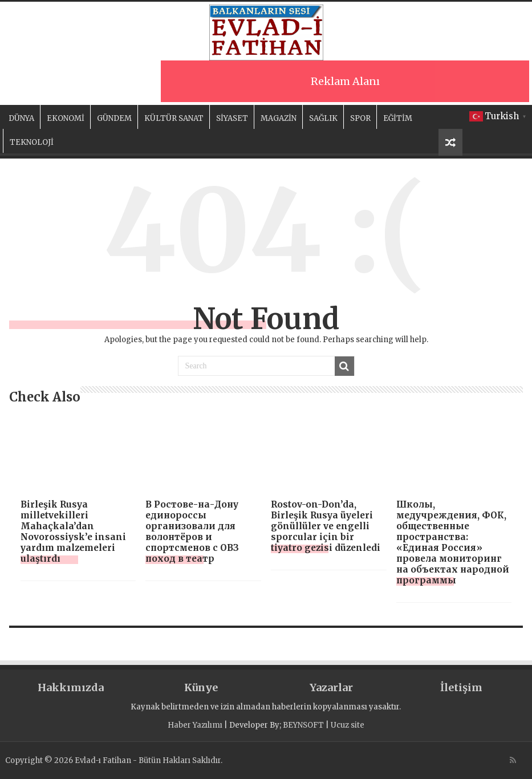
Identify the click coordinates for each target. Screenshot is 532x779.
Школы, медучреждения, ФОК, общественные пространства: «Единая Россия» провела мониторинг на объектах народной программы (453, 542)
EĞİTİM (398, 118)
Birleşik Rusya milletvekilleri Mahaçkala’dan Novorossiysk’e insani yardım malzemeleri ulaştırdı (73, 531)
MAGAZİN (279, 118)
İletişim (461, 687)
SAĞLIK (323, 118)
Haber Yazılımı (195, 725)
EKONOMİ (66, 118)
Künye (201, 687)
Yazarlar (331, 687)
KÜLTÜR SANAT (174, 118)
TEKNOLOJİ (32, 142)
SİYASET (232, 118)
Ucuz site (348, 725)
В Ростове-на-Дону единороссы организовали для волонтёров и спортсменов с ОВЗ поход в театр (192, 531)
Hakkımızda (71, 687)
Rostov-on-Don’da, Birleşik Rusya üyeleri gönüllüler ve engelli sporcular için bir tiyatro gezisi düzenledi (326, 526)
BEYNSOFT (303, 725)
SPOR (360, 118)
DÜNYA (21, 118)
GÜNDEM (114, 118)
